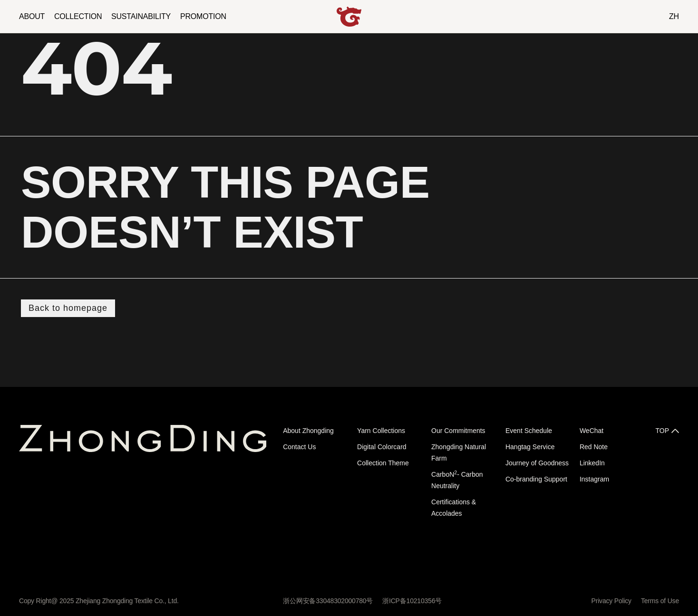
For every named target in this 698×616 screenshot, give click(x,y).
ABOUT (32, 16)
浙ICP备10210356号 (412, 601)
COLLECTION (78, 16)
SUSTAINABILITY (141, 16)
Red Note (594, 447)
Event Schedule (529, 431)
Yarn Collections (381, 431)
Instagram (594, 479)
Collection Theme (383, 463)
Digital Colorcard (382, 447)
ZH (674, 16)
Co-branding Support (536, 479)
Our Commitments (458, 431)
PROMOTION (203, 16)
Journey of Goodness (537, 463)
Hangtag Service (530, 447)
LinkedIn (592, 463)
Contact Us (299, 447)
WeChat (591, 431)
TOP (662, 431)
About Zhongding (308, 431)
